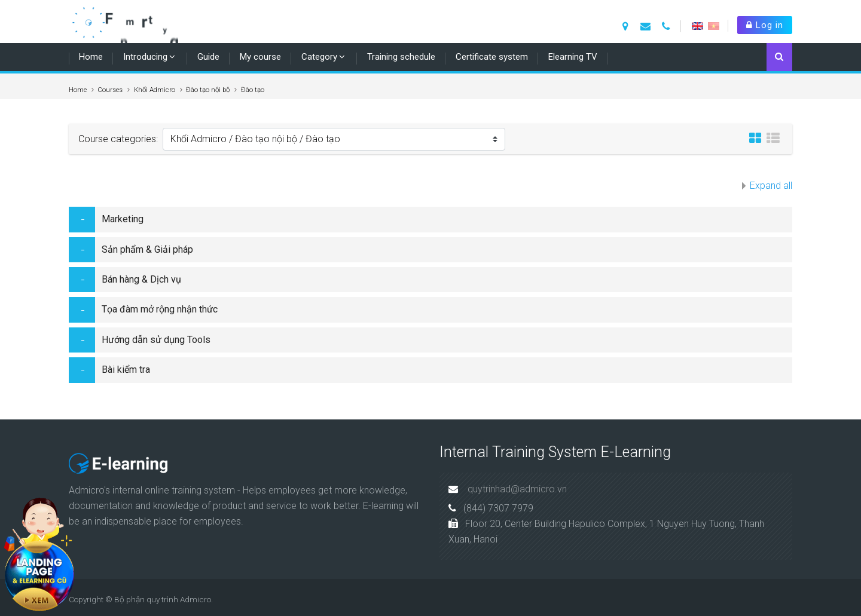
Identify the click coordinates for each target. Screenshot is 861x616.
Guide (208, 57)
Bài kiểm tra (126, 370)
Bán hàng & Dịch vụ (141, 279)
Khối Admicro (155, 90)
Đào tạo (253, 90)
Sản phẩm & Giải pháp (147, 249)
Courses (110, 90)
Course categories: (118, 139)
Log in (765, 25)
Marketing (123, 219)
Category (319, 57)
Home (91, 57)
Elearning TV (573, 57)
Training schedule (401, 57)
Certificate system (492, 57)
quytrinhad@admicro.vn (517, 489)
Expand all (771, 186)
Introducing (145, 57)
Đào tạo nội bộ (208, 90)
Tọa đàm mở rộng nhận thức (160, 309)
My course (260, 57)
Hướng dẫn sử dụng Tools (156, 340)
